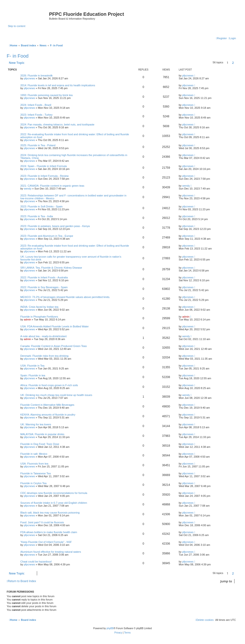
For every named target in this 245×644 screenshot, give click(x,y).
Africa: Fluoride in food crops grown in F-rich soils (49, 385)
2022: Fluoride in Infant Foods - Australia (44, 277)
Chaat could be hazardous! (36, 562)
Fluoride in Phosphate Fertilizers (39, 317)
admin (28, 319)
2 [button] (233, 63)
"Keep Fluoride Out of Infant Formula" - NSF (46, 542)
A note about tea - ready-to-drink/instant (43, 336)
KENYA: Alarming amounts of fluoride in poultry (48, 415)
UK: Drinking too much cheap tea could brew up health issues (56, 395)
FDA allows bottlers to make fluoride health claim (49, 532)
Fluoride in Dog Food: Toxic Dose (40, 444)
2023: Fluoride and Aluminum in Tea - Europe (47, 236)
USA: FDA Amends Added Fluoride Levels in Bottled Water (55, 326)
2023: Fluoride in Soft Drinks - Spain (42, 206)
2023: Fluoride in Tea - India (37, 216)
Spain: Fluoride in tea (33, 375)
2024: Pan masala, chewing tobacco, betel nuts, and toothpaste (57, 124)
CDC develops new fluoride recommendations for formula (54, 493)
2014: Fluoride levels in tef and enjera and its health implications (58, 85)
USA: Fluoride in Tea (32, 366)
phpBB (110, 628)
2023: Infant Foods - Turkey (36, 115)
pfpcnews (29, 78)
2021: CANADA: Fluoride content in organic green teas (52, 186)
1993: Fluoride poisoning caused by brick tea (46, 95)
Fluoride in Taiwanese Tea (36, 473)
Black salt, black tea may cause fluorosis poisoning (50, 513)
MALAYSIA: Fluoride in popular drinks (42, 434)
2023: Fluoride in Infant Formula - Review (45, 176)
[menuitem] (232, 38)
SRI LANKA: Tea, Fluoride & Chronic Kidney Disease (51, 268)
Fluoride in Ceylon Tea (33, 483)
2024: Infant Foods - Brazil (36, 105)
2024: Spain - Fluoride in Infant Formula (44, 166)
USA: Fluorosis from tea (34, 464)
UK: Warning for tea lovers (36, 424)
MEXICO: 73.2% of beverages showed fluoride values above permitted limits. (65, 297)
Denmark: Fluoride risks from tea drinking (44, 356)
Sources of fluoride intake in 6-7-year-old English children (54, 503)
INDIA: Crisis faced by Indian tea (39, 307)
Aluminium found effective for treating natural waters (51, 552)
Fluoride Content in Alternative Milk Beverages (47, 405)
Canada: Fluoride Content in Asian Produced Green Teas (53, 346)
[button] (237, 63)
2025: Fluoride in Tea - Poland (38, 145)
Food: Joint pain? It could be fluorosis (42, 522)
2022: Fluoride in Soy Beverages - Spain (44, 287)
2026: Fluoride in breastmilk (36, 76)
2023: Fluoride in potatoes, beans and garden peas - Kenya (55, 226)
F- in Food (18, 56)
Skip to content (17, 26)
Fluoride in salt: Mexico (34, 454)
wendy (28, 189)
